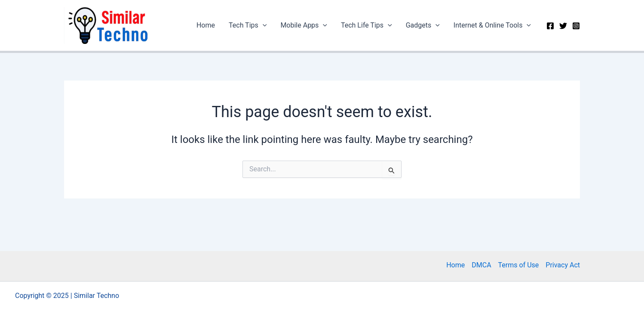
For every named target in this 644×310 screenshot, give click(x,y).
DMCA (481, 265)
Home (206, 25)
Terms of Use (519, 265)
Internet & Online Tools (492, 25)
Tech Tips (248, 25)
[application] (263, 25)
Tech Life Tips (366, 25)
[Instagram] (576, 26)
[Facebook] (550, 26)
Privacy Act (563, 265)
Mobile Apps (304, 25)
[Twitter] (563, 26)
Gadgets (423, 25)
